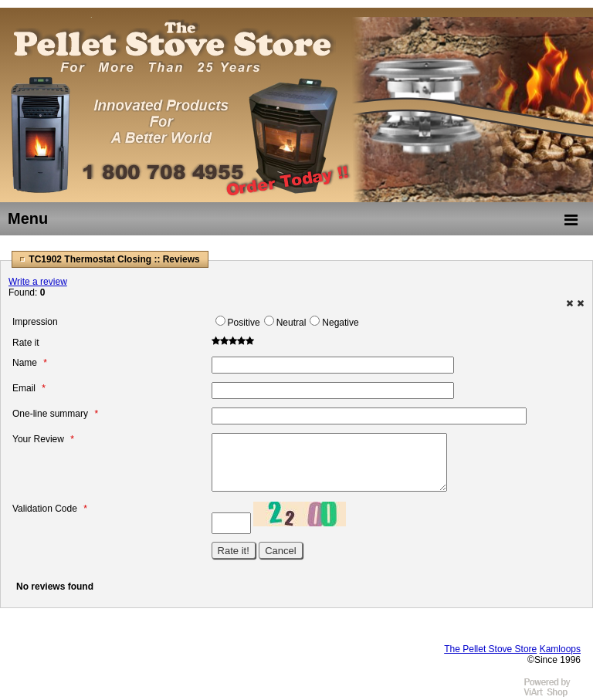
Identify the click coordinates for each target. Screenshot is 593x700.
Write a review (38, 282)
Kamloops (560, 649)
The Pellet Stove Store (490, 649)
